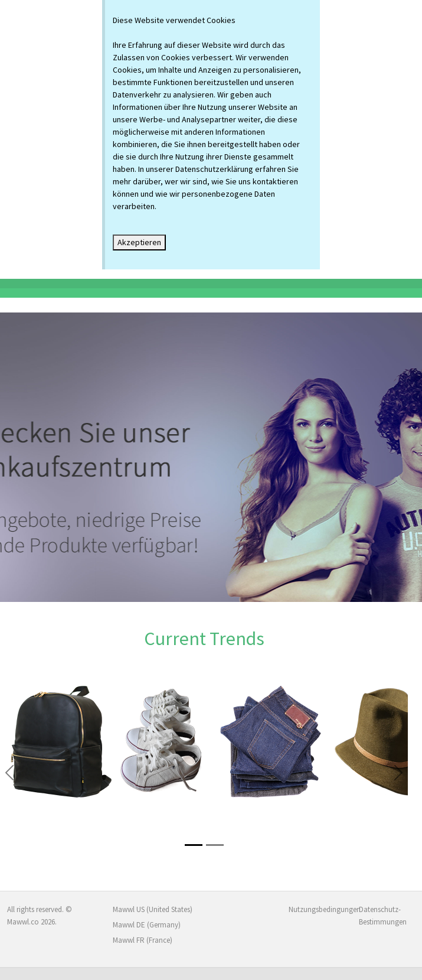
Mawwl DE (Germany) (147, 925)
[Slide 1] (194, 845)
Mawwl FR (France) (143, 940)
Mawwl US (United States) (153, 909)
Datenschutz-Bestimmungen (383, 916)
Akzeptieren (139, 242)
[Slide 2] (215, 845)
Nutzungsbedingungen (317, 909)
